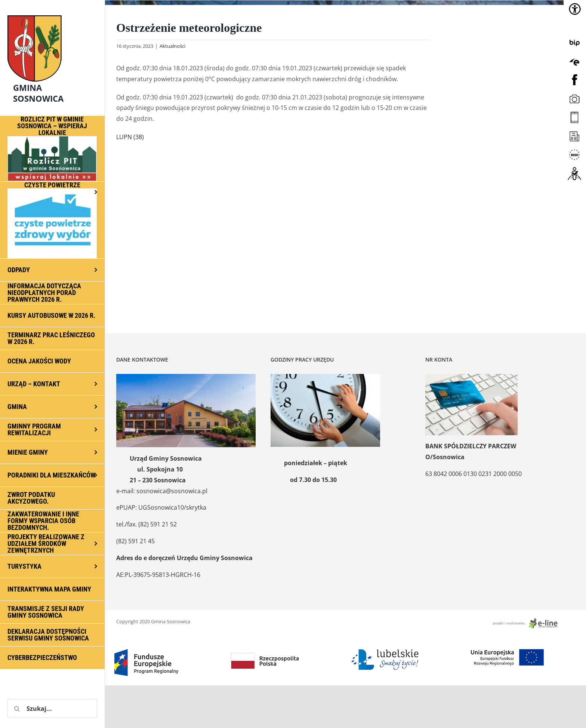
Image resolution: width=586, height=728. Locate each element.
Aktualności (172, 46)
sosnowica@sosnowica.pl (172, 491)
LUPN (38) (130, 137)
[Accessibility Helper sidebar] (575, 9)
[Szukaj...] (52, 709)
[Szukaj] (17, 709)
